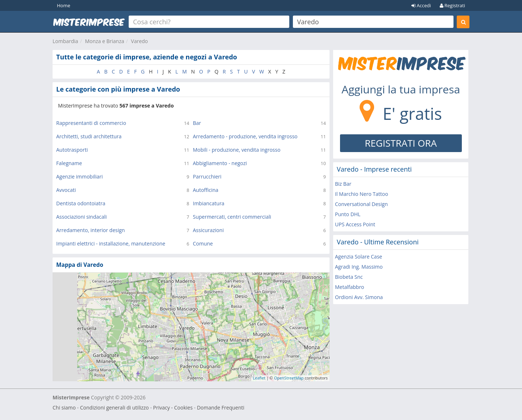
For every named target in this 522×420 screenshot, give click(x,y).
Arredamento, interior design (90, 230)
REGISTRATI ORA (401, 143)
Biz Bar (343, 184)
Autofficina (206, 190)
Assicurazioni (208, 230)
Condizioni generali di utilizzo (115, 408)
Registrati (452, 5)
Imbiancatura (209, 203)
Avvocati (66, 190)
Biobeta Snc (349, 277)
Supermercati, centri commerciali (232, 217)
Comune (203, 243)
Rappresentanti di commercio (91, 123)
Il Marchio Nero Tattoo (362, 194)
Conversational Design (361, 204)
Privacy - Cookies (173, 408)
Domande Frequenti (221, 408)
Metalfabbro (350, 287)
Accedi (421, 5)
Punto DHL (348, 214)
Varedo (139, 41)
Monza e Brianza (104, 41)
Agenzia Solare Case (359, 257)
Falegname (69, 163)
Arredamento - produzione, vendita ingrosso (245, 136)
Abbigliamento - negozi (220, 163)
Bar (197, 123)
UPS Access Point (355, 224)
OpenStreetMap (289, 378)
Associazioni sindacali (82, 217)
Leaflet (259, 378)
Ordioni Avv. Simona (359, 297)
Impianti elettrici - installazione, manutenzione (111, 243)
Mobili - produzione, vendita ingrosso (237, 150)
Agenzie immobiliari (80, 177)
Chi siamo (64, 408)
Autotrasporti (72, 150)
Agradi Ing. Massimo (359, 267)
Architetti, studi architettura (89, 136)
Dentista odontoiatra (81, 203)
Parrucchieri (207, 177)
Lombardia (65, 41)
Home (64, 5)
